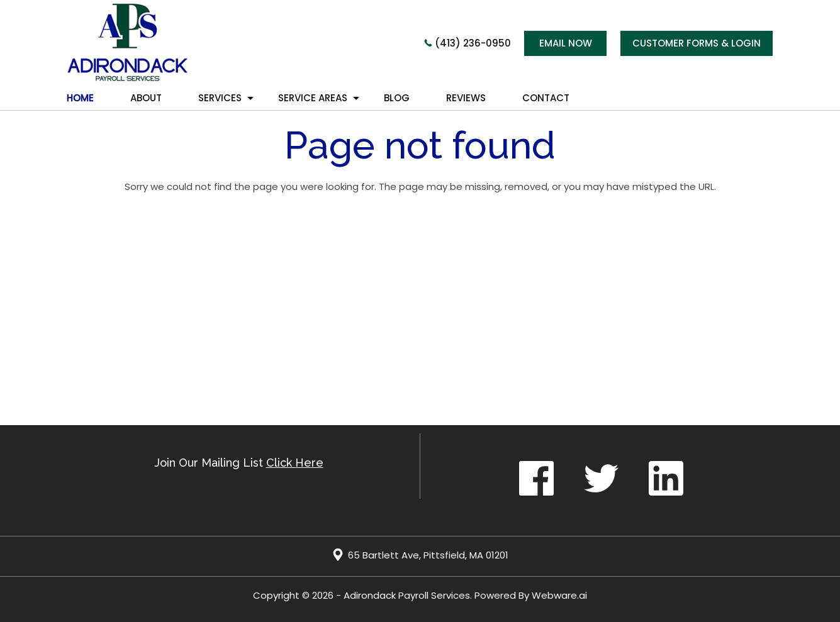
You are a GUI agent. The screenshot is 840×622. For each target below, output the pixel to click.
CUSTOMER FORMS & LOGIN (697, 43)
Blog (397, 98)
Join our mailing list (239, 463)
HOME (80, 98)
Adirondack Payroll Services (407, 595)
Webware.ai (559, 595)
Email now (566, 43)
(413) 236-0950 (468, 43)
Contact (546, 98)
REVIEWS (466, 98)
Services (220, 98)
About (146, 98)
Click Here (295, 463)
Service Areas (313, 98)
